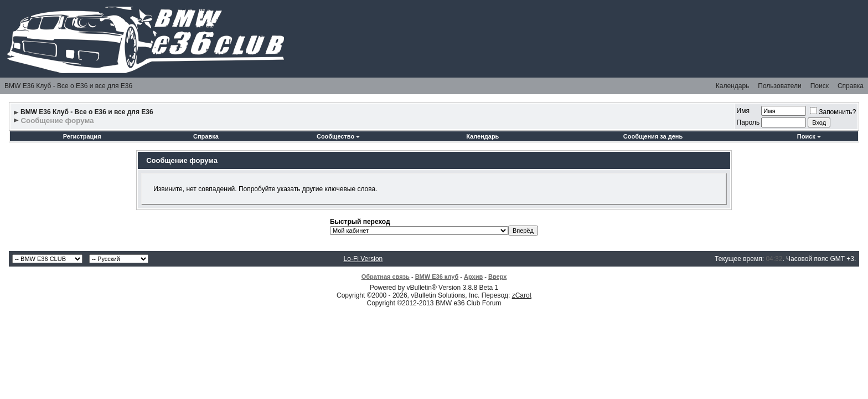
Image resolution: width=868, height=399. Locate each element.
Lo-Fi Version (363, 259)
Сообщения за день (653, 136)
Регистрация (82, 136)
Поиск (820, 86)
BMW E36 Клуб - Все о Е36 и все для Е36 (68, 86)
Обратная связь (386, 277)
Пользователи (779, 86)
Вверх (497, 277)
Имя (743, 111)
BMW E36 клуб (437, 277)
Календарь (733, 86)
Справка (851, 86)
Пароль (748, 122)
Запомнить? (833, 112)
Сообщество (338, 136)
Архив (473, 277)
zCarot (522, 295)
